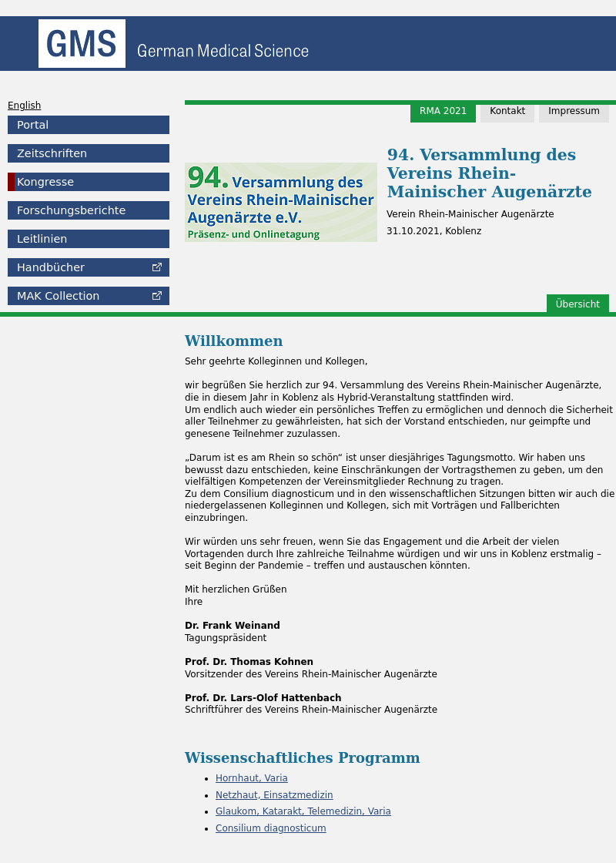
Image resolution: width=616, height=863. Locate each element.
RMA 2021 (443, 111)
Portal (33, 125)
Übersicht (578, 304)
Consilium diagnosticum (271, 828)
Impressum (574, 111)
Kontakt (507, 111)
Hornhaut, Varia (252, 778)
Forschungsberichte (71, 210)
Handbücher (51, 267)
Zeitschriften (52, 153)
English (24, 106)
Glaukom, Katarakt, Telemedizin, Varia (303, 811)
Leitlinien (42, 239)
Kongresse (45, 182)
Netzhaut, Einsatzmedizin (275, 795)
